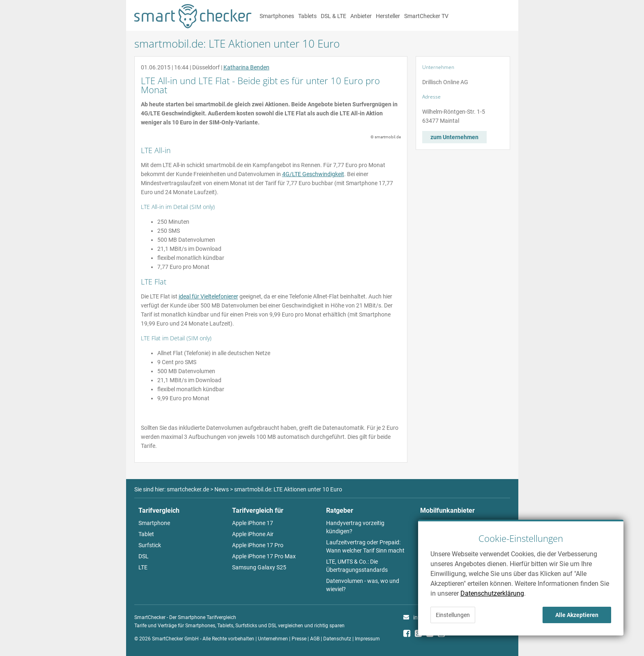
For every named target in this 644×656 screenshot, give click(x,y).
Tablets (307, 16)
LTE (143, 567)
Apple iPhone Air (253, 534)
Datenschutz (337, 639)
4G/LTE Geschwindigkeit (313, 174)
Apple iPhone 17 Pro (258, 545)
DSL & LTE (333, 16)
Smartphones (277, 16)
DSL (144, 556)
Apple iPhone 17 (253, 523)
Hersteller (388, 16)
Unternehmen (273, 639)
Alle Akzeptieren (577, 615)
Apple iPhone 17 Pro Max (264, 556)
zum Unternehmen (454, 137)
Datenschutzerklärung (492, 593)
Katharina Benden (246, 67)
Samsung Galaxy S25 (259, 567)
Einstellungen (453, 615)
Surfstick (150, 545)
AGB (315, 639)
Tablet (146, 534)
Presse (299, 639)
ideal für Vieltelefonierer (208, 296)
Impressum (367, 639)
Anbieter (361, 16)
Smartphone (154, 523)
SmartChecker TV (426, 16)
